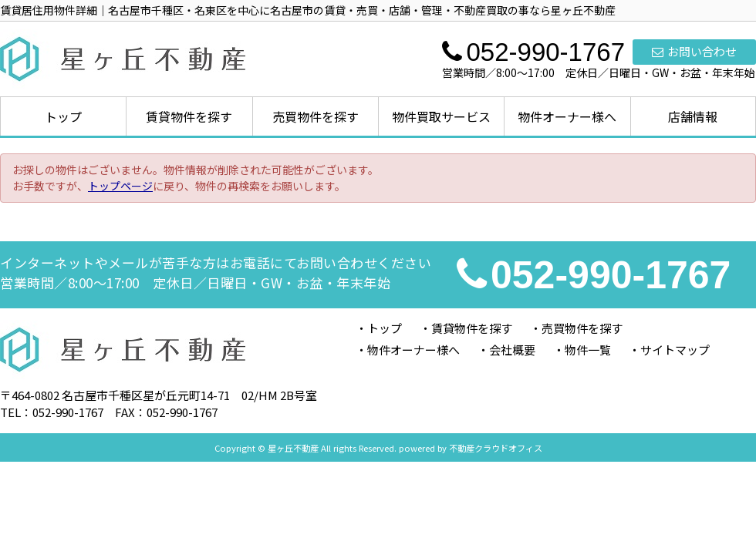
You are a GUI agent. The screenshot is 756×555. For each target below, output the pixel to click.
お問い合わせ (694, 51)
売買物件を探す (316, 116)
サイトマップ (675, 350)
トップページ (120, 186)
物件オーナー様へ (567, 116)
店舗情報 (693, 116)
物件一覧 (588, 350)
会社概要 (512, 350)
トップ (63, 116)
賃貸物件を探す (189, 116)
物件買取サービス (441, 116)
